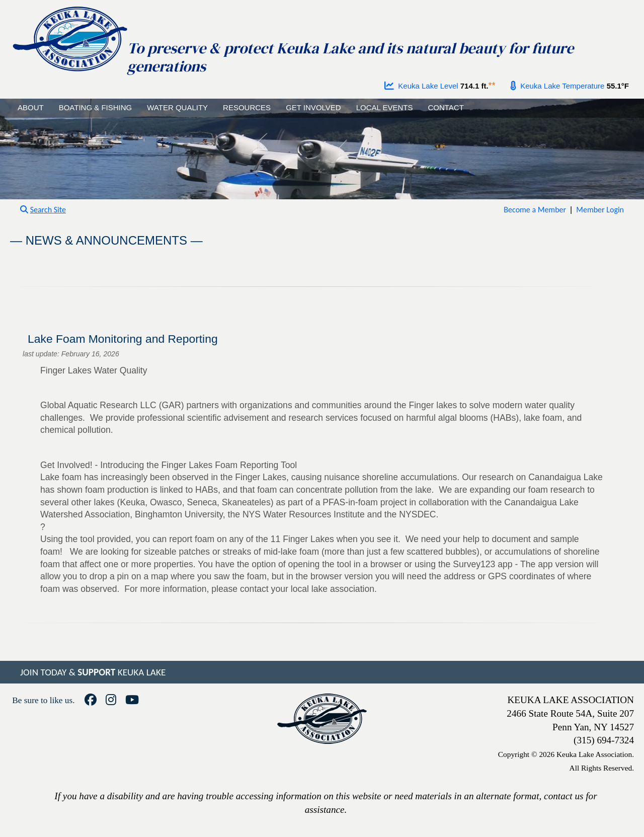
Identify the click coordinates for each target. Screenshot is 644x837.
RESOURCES (247, 107)
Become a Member (535, 210)
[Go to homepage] (69, 36)
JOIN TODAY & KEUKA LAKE (93, 672)
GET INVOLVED (313, 107)
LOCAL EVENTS (385, 107)
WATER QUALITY (177, 107)
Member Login (600, 210)
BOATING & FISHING (96, 107)
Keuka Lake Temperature (557, 86)
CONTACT (446, 107)
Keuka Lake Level (421, 86)
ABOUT (31, 107)
